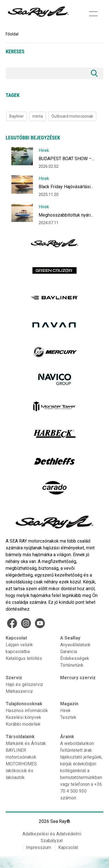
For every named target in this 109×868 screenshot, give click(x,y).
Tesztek (68, 717)
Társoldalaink (20, 737)
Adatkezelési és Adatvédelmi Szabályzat (52, 837)
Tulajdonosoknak (24, 704)
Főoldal (12, 34)
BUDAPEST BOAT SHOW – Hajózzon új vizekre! (65, 160)
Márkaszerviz (19, 691)
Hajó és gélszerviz (24, 684)
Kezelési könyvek (23, 717)
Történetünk (72, 665)
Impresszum (38, 847)
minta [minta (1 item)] (38, 116)
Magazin (69, 704)
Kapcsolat (16, 638)
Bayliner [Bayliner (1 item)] (17, 116)
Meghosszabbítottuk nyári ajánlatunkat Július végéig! (65, 216)
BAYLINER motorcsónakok (21, 754)
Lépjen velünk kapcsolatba (19, 648)
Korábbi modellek (23, 724)
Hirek (44, 150)
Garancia (69, 652)
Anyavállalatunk (75, 645)
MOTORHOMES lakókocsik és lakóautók (21, 771)
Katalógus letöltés (24, 658)
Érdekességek (75, 658)
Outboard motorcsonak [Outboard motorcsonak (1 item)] (72, 116)
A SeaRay (70, 638)
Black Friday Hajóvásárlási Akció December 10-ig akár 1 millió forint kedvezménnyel (67, 188)
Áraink (67, 737)
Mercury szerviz (78, 678)
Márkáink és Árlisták (26, 743)
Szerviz (14, 678)
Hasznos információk (27, 711)
